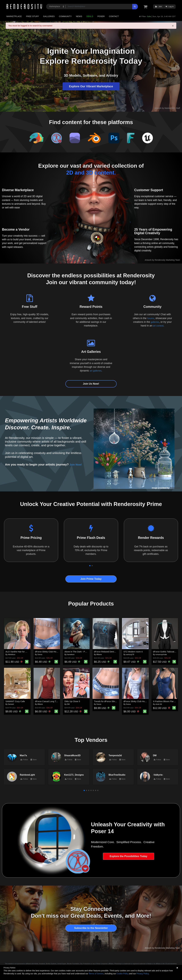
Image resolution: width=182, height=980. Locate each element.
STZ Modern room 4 (133, 652)
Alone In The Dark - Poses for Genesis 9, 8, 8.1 (87, 652)
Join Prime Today (91, 579)
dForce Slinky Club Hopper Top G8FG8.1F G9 (145, 701)
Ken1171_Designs (74, 775)
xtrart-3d (159, 704)
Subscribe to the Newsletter (91, 928)
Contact (114, 16)
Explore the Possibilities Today (128, 856)
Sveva (40, 655)
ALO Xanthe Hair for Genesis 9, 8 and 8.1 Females (30, 652)
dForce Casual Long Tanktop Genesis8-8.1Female (59, 701)
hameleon (71, 655)
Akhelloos (12, 655)
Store (34, 760)
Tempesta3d (115, 755)
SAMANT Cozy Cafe (15, 701)
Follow (24, 760)
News (79, 16)
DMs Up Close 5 (72, 701)
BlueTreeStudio (117, 775)
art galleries (96, 371)
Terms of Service (96, 974)
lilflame (99, 655)
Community (65, 16)
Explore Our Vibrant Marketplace (91, 86)
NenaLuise (175, 488)
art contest (158, 326)
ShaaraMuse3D (72, 755)
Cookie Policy (122, 974)
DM (68, 704)
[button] (90, 566)
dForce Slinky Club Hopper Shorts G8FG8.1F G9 (58, 652)
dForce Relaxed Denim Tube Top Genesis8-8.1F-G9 (119, 652)
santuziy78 (130, 655)
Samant (11, 704)
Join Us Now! (91, 384)
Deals (90, 16)
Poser (101, 16)
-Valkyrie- (158, 775)
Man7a (23, 755)
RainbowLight (27, 775)
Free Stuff (32, 16)
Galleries (49, 16)
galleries (155, 322)
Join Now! (77, 464)
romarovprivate (161, 655)
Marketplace (14, 16)
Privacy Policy (142, 974)
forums (151, 318)
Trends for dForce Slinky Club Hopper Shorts (115, 701)
